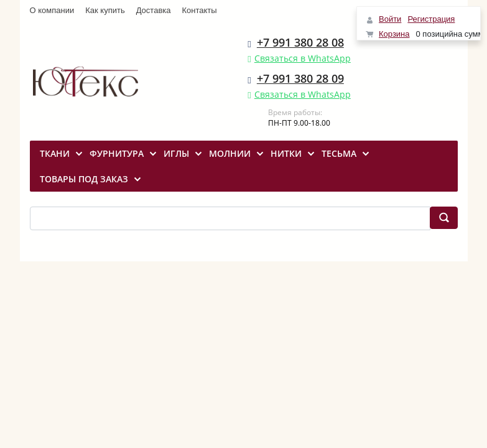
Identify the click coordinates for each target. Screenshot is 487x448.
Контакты (200, 10)
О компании (52, 10)
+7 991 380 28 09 (300, 78)
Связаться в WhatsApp (303, 58)
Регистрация (431, 19)
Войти (390, 19)
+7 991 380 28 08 (300, 42)
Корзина (394, 34)
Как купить (105, 10)
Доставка (154, 10)
